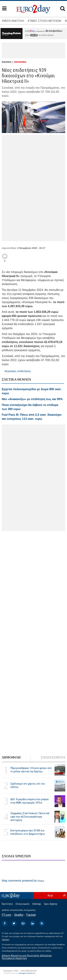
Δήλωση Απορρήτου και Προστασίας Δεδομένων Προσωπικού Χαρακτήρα (27, 957)
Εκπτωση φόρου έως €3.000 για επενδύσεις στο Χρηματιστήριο (28, 832)
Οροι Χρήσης (51, 904)
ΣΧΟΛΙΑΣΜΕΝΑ (53, 757)
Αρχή (50, 895)
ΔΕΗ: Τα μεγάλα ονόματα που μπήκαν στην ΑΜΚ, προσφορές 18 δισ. (29, 801)
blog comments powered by (23, 881)
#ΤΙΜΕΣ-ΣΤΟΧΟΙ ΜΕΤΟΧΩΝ (44, 21)
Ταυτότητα (7, 904)
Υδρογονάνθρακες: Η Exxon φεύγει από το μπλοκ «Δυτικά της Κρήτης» (31, 770)
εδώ (34, 35)
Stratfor (19, 915)
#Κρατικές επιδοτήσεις (18, 371)
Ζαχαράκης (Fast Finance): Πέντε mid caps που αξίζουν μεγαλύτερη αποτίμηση (30, 817)
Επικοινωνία (23, 904)
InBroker (6, 940)
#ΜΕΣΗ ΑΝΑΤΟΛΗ (13, 21)
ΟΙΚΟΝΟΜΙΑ (20, 62)
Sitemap (37, 904)
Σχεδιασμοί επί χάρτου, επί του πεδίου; (28, 785)
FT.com (6, 915)
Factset (31, 915)
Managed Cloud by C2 (27, 973)
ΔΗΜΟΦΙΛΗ (11, 757)
